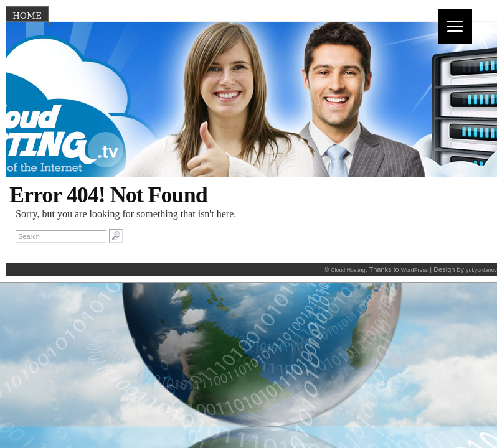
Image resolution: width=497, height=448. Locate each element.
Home (27, 16)
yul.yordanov (481, 270)
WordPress (414, 270)
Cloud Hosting (348, 270)
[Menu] (455, 26)
